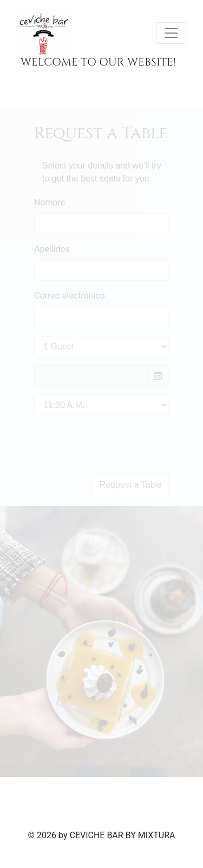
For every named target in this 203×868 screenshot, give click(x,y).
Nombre (50, 202)
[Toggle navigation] (171, 33)
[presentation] (116, 445)
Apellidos (52, 249)
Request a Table (131, 485)
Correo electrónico (70, 296)
